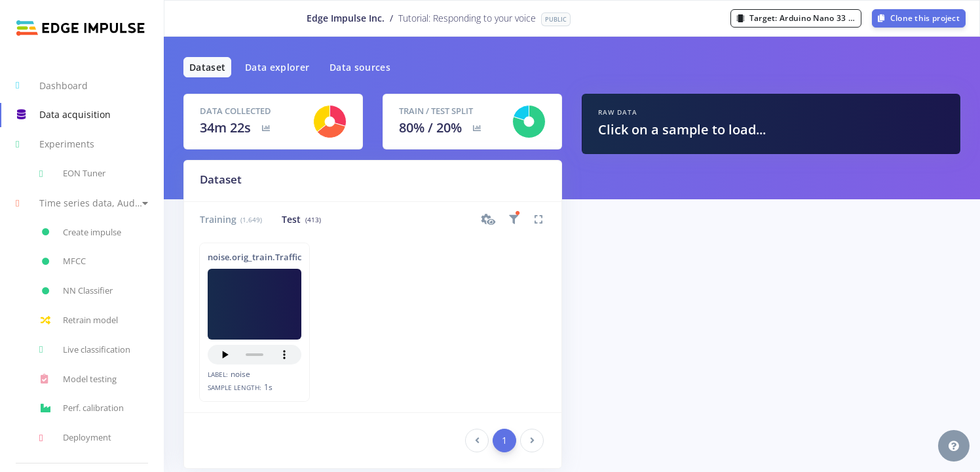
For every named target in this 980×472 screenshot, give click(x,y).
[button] (82, 203)
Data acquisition (63, 115)
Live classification (85, 349)
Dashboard (52, 85)
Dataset (207, 67)
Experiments (55, 144)
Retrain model (79, 321)
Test (301, 219)
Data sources (360, 67)
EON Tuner (72, 174)
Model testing (78, 379)
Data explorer (277, 67)
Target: (799, 18)
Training (231, 219)
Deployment (75, 438)
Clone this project (919, 18)
